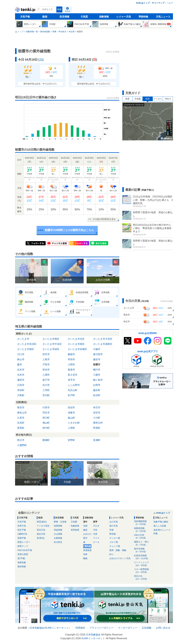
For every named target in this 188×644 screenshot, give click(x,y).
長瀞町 (97, 440)
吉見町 (21, 423)
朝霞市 (97, 365)
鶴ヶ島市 (98, 380)
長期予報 (22, 538)
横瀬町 (46, 440)
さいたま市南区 (26, 349)
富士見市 (73, 375)
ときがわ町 (74, 423)
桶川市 (97, 370)
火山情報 (58, 534)
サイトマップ (158, 3)
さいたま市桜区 (76, 344)
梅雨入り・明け (143, 543)
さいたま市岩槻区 (77, 349)
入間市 (71, 365)
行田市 (46, 407)
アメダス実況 (43, 526)
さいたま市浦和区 (103, 344)
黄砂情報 (22, 566)
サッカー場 (115, 538)
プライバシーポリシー (102, 628)
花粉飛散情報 (143, 523)
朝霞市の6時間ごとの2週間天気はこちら (69, 230)
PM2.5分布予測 (25, 550)
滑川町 (46, 418)
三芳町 (46, 390)
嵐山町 (71, 418)
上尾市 (46, 359)
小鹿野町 (22, 445)
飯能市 (71, 354)
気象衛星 (75, 526)
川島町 (21, 395)
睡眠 (85, 558)
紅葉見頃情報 (143, 557)
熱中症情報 (143, 550)
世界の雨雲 (23, 554)
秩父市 (21, 440)
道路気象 (22, 562)
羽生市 (46, 413)
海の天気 (114, 526)
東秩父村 (98, 423)
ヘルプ (170, 3)
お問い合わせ (163, 628)
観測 (45, 17)
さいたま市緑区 (51, 349)
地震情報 (58, 526)
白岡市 (97, 385)
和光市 (46, 370)
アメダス (158, 99)
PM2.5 (168, 99)
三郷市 (97, 375)
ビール (96, 542)
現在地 (67, 11)
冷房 (95, 534)
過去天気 (41, 534)
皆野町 (71, 440)
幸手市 (71, 380)
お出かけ (87, 534)
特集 (156, 533)
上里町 (71, 428)
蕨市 (20, 365)
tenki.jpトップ (143, 3)
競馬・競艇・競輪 (118, 550)
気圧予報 (22, 530)
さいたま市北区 (76, 339)
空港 (111, 530)
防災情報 (64, 17)
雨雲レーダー (24, 542)
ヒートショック (143, 564)
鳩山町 (46, 423)
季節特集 (143, 17)
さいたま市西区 (51, 339)
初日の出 (143, 578)
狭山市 (21, 359)
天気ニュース (163, 17)
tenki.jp (26, 10)
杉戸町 (71, 395)
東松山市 (22, 413)
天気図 (84, 17)
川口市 (21, 354)
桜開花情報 (143, 530)
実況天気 (41, 530)
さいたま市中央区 (52, 344)
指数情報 (104, 17)
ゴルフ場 (114, 542)
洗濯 (85, 526)
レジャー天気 (124, 17)
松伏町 (97, 395)
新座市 (71, 370)
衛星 (127, 99)
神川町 (46, 428)
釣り (111, 554)
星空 (85, 538)
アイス (96, 538)
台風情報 (58, 538)
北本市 (21, 375)
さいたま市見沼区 (27, 344)
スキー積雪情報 (143, 571)
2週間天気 (22, 534)
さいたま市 (23, 339)
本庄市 (97, 407)
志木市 (21, 370)
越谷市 (97, 359)
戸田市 (46, 365)
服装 (85, 530)
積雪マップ (23, 546)
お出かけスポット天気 (120, 558)
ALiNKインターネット (57, 628)
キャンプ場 (115, 546)
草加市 (71, 359)
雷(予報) (21, 558)
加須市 (71, 407)
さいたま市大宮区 (103, 339)
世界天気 (22, 526)
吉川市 (46, 385)
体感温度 (87, 550)
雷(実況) (41, 538)
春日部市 (98, 354)
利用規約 (80, 628)
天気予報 (25, 17)
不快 (95, 530)
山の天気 (114, 522)
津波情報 (58, 530)
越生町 (97, 390)
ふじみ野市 (74, 385)
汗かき (96, 526)
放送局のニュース (162, 530)
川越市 (97, 349)
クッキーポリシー (128, 628)
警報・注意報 (60, 522)
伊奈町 (21, 390)
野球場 (113, 534)
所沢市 (46, 354)
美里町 (21, 428)
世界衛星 (75, 530)
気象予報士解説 (161, 522)
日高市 (21, 385)
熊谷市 (21, 407)
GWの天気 (143, 537)
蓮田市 (21, 380)
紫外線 (88, 546)
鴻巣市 (71, 413)
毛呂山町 (73, 390)
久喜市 (21, 418)
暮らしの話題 (160, 526)
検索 (59, 9)
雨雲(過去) (42, 522)
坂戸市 (46, 380)
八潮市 (46, 375)
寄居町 (97, 428)
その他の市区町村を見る (104, 219)
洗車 (85, 554)
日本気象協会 (37, 628)
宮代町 (46, 395)
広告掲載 (147, 628)
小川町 (97, 418)
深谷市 (97, 413)
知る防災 (58, 542)
